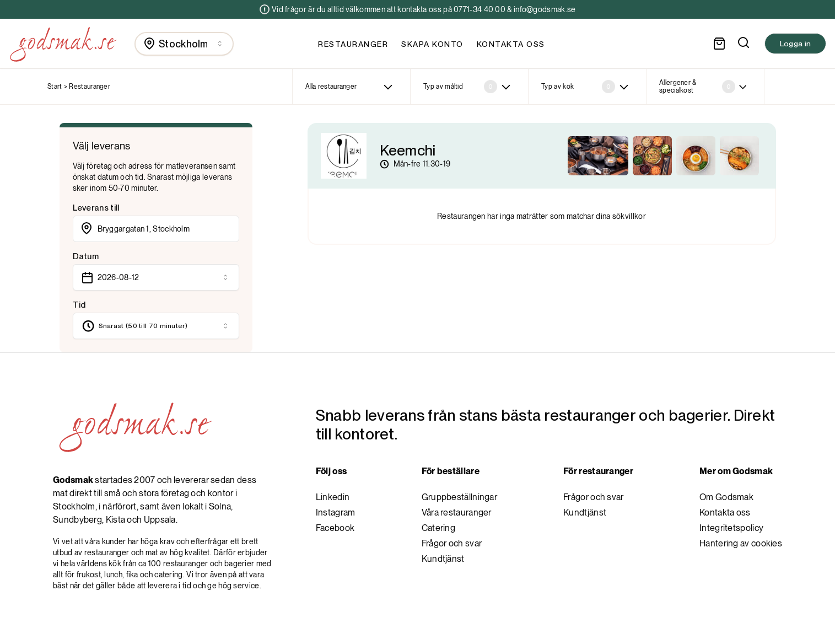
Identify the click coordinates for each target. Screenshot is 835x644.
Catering (438, 528)
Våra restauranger (457, 512)
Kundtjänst (443, 559)
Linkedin (333, 497)
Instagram (336, 512)
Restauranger (353, 44)
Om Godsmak (726, 497)
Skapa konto (432, 44)
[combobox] (184, 44)
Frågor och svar (452, 543)
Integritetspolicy (731, 528)
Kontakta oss (511, 44)
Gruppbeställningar (459, 497)
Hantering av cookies (741, 543)
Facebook (335, 528)
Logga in (795, 44)
